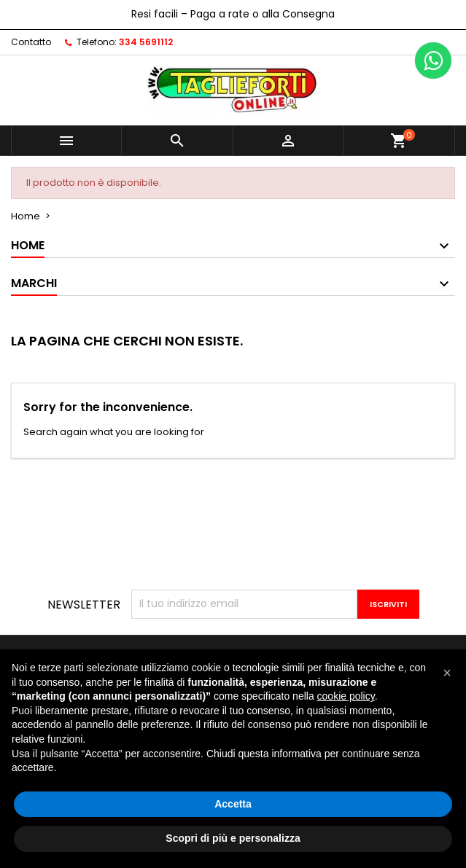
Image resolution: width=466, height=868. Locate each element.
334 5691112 (146, 42)
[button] (447, 673)
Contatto (31, 42)
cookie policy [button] (346, 696)
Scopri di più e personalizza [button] (233, 838)
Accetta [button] (233, 804)
